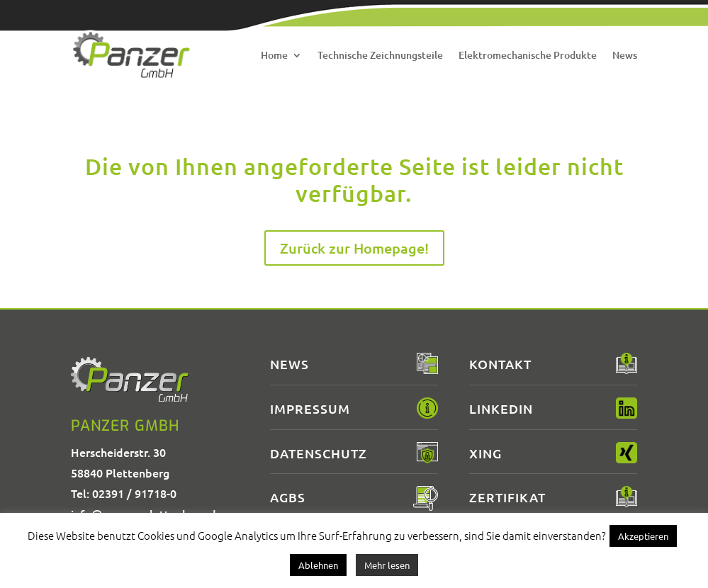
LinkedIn (501, 408)
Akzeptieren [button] (643, 536)
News (625, 55)
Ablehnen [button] (318, 565)
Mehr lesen (387, 565)
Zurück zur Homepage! (354, 248)
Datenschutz (319, 453)
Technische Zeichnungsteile (380, 55)
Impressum (310, 408)
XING (485, 453)
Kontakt (500, 364)
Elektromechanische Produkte (528, 55)
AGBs (288, 497)
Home (274, 55)
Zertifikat (507, 497)
